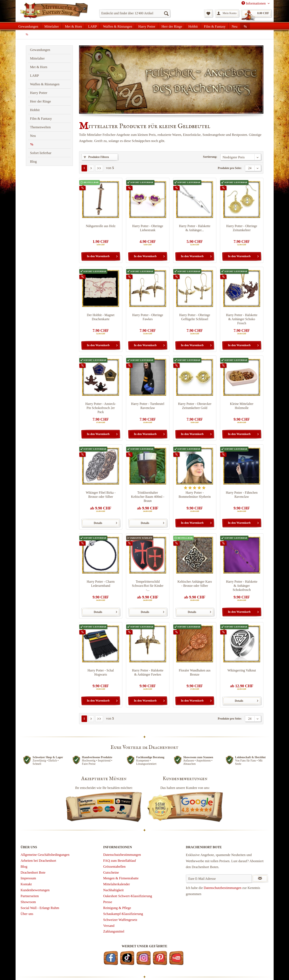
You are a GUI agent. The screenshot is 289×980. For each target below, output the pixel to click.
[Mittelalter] (52, 26)
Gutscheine (111, 872)
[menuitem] (135, 13)
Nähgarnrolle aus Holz (101, 226)
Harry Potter (39, 93)
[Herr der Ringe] (172, 26)
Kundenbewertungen (35, 890)
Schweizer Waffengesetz (120, 920)
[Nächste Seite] (91, 168)
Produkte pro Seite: (230, 168)
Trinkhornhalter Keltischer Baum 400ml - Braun (148, 497)
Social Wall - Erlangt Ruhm (40, 908)
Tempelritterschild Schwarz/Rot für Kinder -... (148, 586)
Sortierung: (210, 157)
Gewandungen (40, 50)
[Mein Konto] (227, 13)
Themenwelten (40, 127)
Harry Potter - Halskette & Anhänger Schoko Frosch (242, 319)
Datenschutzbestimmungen (122, 855)
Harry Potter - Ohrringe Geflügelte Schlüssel (195, 317)
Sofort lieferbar (41, 153)
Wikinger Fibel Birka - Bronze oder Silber (101, 495)
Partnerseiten (30, 896)
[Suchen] (166, 13)
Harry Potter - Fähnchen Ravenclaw (242, 495)
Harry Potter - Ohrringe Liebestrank (148, 228)
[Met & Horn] (73, 26)
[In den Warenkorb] (101, 256)
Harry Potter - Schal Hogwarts (101, 672)
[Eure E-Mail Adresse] (219, 879)
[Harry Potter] (147, 26)
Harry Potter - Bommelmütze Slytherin (195, 495)
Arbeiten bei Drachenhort (39, 861)
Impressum (28, 878)
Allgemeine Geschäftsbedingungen (45, 855)
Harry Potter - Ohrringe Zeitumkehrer (242, 228)
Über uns (27, 914)
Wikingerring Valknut (242, 670)
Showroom (28, 902)
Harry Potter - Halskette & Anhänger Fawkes (148, 672)
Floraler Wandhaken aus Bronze (195, 672)
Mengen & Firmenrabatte (121, 878)
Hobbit (35, 110)
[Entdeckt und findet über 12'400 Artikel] (135, 13)
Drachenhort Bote (33, 872)
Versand (109, 926)
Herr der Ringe (41, 101)
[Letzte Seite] (99, 168)
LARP (35, 76)
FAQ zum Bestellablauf (120, 861)
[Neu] (235, 26)
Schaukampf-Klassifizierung (123, 914)
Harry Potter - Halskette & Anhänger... (195, 228)
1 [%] (84, 168)
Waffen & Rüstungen (45, 84)
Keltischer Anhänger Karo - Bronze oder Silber (195, 584)
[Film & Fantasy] (215, 26)
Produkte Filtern (96, 157)
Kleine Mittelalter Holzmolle (242, 406)
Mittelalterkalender (117, 884)
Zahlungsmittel (114, 931)
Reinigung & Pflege (117, 908)
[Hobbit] (193, 26)
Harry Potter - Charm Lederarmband (101, 584)
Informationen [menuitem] (254, 3)
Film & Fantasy (41, 119)
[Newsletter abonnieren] (260, 879)
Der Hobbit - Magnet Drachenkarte (101, 317)
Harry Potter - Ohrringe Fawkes (148, 317)
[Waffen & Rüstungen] (118, 26)
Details (105, 522)
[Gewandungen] (28, 26)
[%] (245, 26)
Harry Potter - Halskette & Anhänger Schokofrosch (242, 586)
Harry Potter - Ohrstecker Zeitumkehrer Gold (195, 406)
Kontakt (26, 884)
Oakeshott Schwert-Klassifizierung (128, 896)
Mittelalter (37, 58)
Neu (33, 136)
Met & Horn (39, 67)
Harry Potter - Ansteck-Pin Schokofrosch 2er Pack (101, 408)
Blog (33, 162)
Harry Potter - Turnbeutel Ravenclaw (148, 406)
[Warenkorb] (256, 13)
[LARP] (92, 26)
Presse (108, 902)
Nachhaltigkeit (113, 890)
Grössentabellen (114, 867)
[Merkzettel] (208, 13)
